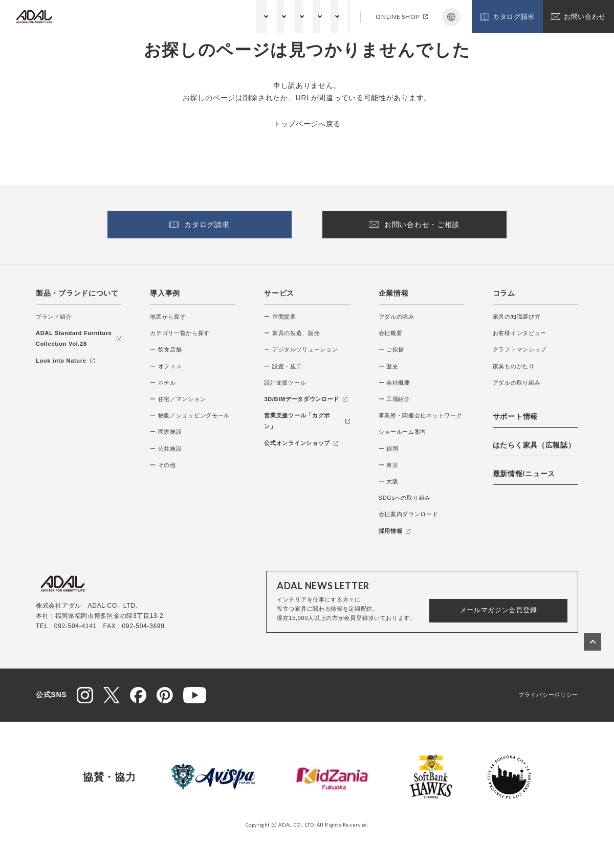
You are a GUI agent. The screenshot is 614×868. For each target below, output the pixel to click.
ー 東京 (389, 465)
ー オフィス (166, 366)
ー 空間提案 (280, 317)
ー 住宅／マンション (178, 399)
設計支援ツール (285, 383)
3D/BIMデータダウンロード (306, 399)
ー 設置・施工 (283, 366)
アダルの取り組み (517, 383)
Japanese (451, 17)
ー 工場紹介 (394, 399)
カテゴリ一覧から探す (180, 333)
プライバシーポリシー (548, 695)
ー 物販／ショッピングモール (190, 415)
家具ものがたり (514, 366)
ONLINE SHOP (402, 17)
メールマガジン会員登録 (499, 610)
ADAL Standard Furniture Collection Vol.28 (79, 338)
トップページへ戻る (307, 124)
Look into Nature (65, 361)
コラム (285, 16)
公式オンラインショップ (301, 443)
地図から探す (168, 317)
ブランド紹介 (54, 317)
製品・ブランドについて (96, 16)
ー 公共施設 (166, 449)
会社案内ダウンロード (409, 514)
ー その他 (163, 465)
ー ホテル (163, 383)
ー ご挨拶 (392, 349)
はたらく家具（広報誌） (534, 445)
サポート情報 (331, 16)
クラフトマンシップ (520, 349)
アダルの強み (397, 317)
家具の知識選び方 (517, 317)
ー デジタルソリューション (301, 349)
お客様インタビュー (520, 333)
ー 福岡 (389, 449)
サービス (203, 16)
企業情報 (246, 16)
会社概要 (391, 333)
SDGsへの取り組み (405, 498)
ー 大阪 (389, 481)
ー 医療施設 (166, 432)
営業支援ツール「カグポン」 (307, 421)
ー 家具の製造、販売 (292, 333)
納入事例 (161, 16)
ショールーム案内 (403, 432)
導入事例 (165, 293)
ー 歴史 (389, 366)
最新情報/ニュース (524, 474)
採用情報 (395, 531)
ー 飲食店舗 (166, 349)
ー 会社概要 (394, 383)
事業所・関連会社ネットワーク (421, 415)
